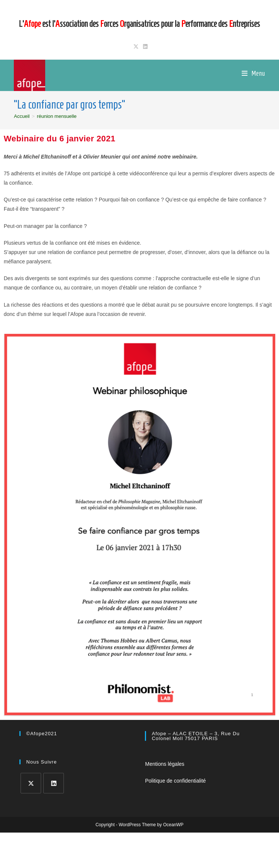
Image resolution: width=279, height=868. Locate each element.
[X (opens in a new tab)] (136, 47)
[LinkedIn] (54, 783)
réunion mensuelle (57, 116)
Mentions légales (165, 764)
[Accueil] (22, 116)
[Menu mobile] (253, 73)
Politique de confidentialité (175, 781)
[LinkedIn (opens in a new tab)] (144, 47)
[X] (31, 783)
